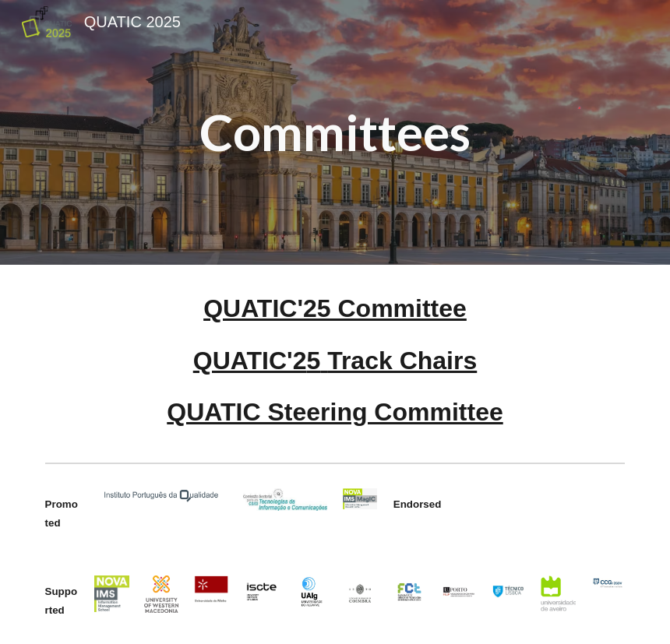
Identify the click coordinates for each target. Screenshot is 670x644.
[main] (335, 132)
